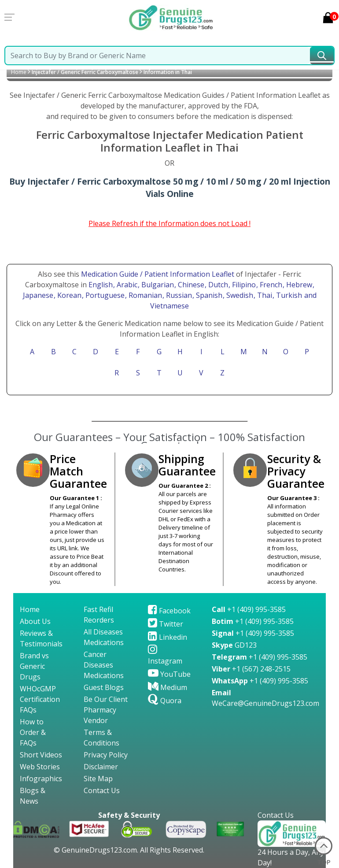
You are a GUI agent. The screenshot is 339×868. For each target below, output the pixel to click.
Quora (165, 701)
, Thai (264, 295)
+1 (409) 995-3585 (249, 609)
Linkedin (168, 637)
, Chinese (190, 285)
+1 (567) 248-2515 (251, 669)
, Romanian (144, 295)
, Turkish (288, 295)
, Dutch (217, 285)
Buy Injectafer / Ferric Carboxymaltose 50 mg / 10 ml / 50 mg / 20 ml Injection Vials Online (170, 188)
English (101, 285)
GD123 (234, 645)
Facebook (169, 611)
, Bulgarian (157, 285)
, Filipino (243, 285)
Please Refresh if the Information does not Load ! (169, 223)
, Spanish (208, 295)
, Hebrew (298, 285)
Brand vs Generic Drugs (34, 666)
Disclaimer (101, 767)
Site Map (98, 779)
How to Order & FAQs (33, 732)
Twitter (166, 624)
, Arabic (126, 285)
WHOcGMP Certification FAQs (40, 699)
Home (19, 72)
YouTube (169, 674)
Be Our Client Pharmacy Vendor (106, 710)
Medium (168, 687)
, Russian (178, 295)
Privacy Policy (106, 755)
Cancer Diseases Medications (104, 665)
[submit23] (322, 56)
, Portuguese (104, 295)
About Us (35, 621)
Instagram (165, 656)
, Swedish (239, 295)
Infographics (41, 779)
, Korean (68, 295)
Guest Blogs (104, 687)
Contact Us (102, 790)
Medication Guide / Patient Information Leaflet (158, 274)
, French (270, 285)
